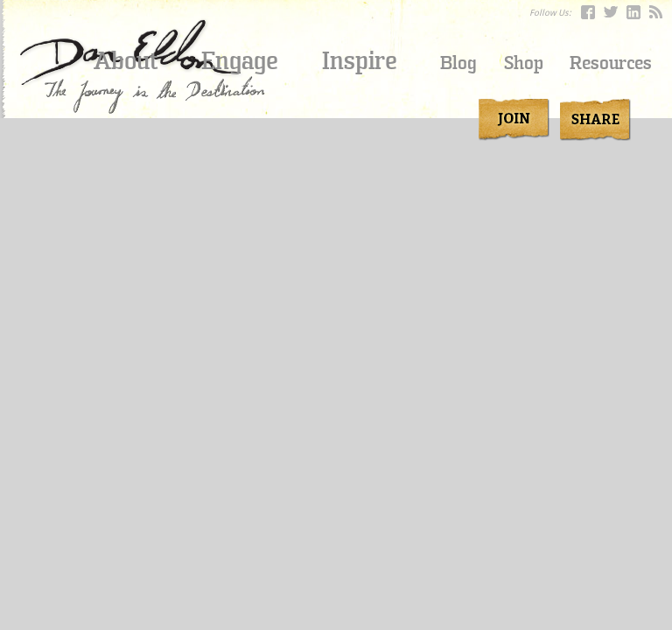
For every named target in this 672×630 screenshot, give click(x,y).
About (126, 61)
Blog (458, 63)
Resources (611, 63)
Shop (524, 63)
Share (592, 120)
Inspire (360, 61)
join (514, 120)
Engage (240, 61)
